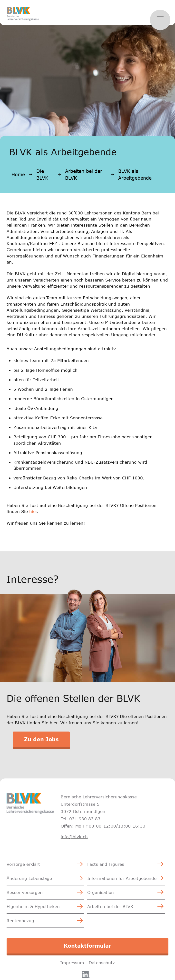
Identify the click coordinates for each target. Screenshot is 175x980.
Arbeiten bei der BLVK (84, 174)
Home (18, 174)
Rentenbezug (20, 921)
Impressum (72, 963)
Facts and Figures (106, 864)
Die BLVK (42, 174)
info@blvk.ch (74, 837)
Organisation (101, 892)
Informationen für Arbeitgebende (122, 878)
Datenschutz (102, 963)
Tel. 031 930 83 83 (81, 819)
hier (33, 511)
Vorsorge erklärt (23, 864)
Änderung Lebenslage (29, 878)
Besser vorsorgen (25, 892)
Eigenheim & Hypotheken (33, 906)
